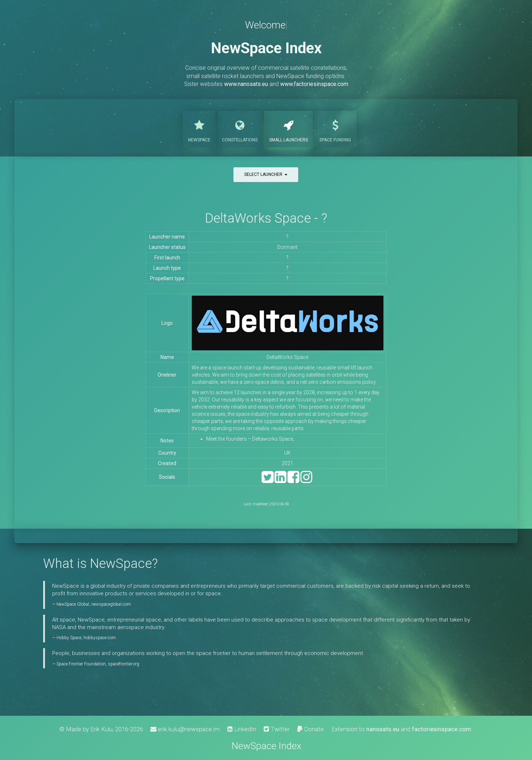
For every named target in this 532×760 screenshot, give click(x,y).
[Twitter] (267, 480)
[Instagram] (306, 480)
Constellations (240, 128)
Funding (335, 128)
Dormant (287, 247)
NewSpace (199, 128)
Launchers (288, 128)
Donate (310, 729)
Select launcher (266, 174)
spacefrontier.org (124, 664)
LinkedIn (242, 729)
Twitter (277, 729)
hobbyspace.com (100, 638)
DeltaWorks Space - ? (266, 218)
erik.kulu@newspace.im (185, 729)
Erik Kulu (101, 729)
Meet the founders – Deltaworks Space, (250, 439)
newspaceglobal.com (111, 604)
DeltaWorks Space (287, 357)
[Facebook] (293, 480)
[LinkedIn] (280, 480)
